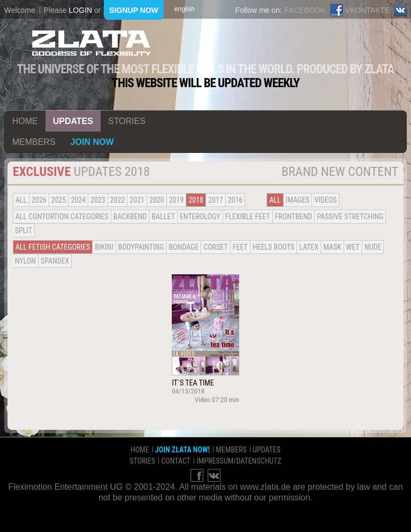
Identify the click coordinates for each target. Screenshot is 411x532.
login (80, 10)
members (34, 142)
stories (127, 121)
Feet (240, 247)
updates (73, 121)
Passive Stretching (350, 217)
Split (24, 230)
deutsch (212, 9)
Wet (353, 247)
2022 (118, 200)
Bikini (104, 247)
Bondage (184, 247)
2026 (39, 200)
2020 (157, 200)
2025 (59, 200)
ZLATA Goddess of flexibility (92, 43)
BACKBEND (130, 217)
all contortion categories (62, 217)
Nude (373, 247)
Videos (325, 200)
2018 (196, 200)
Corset (215, 247)
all (21, 200)
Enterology (200, 217)
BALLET (163, 217)
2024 (78, 200)
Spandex (55, 261)
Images (298, 200)
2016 (235, 200)
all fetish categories (53, 247)
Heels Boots (273, 247)
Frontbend (294, 217)
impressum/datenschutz (239, 461)
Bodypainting (141, 247)
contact (176, 461)
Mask (332, 247)
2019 (177, 200)
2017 (216, 200)
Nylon (25, 261)
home (25, 121)
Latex (309, 247)
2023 (98, 200)
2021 (137, 200)
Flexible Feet (248, 217)
